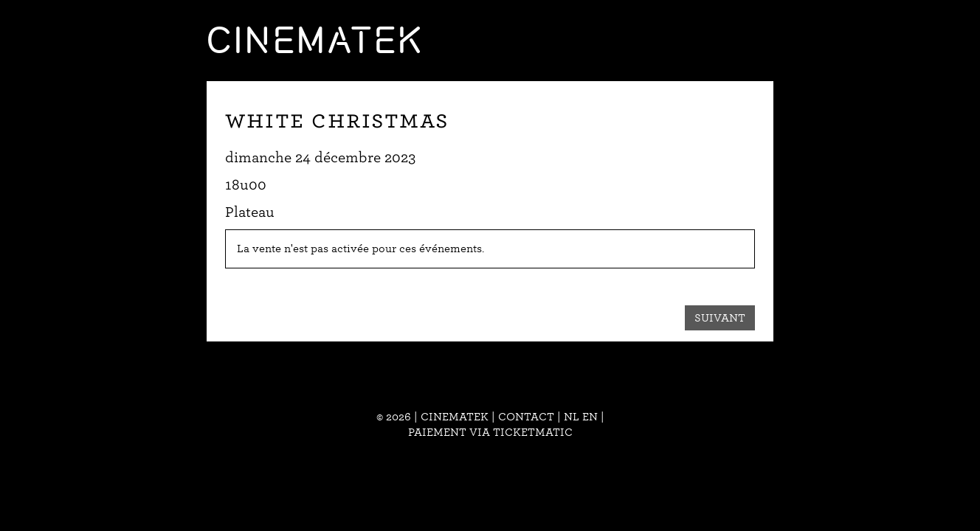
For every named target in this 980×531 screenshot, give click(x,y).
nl (572, 417)
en (590, 417)
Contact (526, 417)
